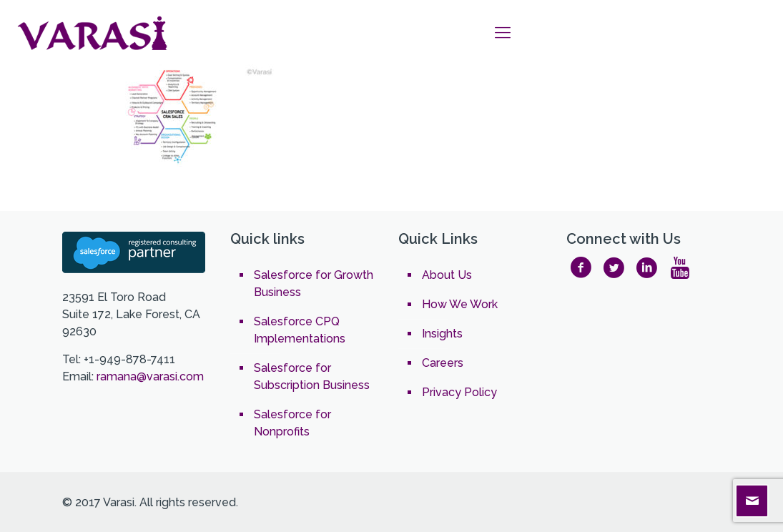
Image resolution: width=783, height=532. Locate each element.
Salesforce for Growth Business (314, 284)
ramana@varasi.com (150, 376)
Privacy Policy (459, 392)
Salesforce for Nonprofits (292, 423)
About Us (447, 275)
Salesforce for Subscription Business (312, 376)
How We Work (460, 304)
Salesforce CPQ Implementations (300, 330)
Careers (443, 363)
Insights (442, 334)
